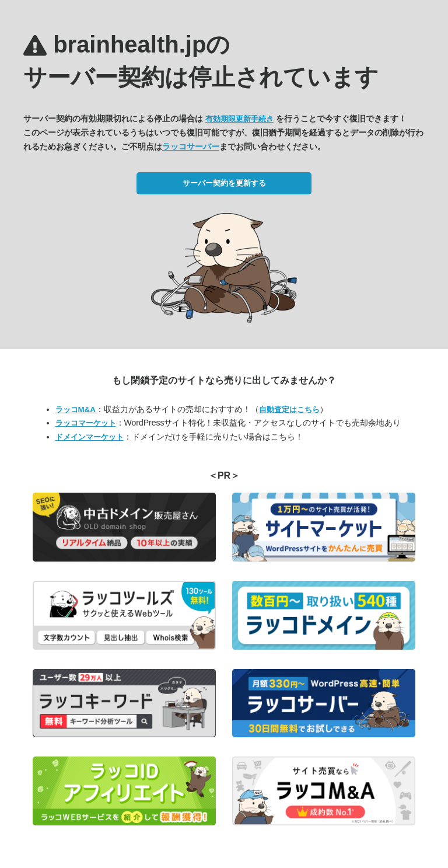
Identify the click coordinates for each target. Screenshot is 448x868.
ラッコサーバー (191, 147)
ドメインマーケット (90, 437)
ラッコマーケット (86, 423)
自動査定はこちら (289, 409)
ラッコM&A (76, 409)
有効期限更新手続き (239, 119)
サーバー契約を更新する (224, 183)
